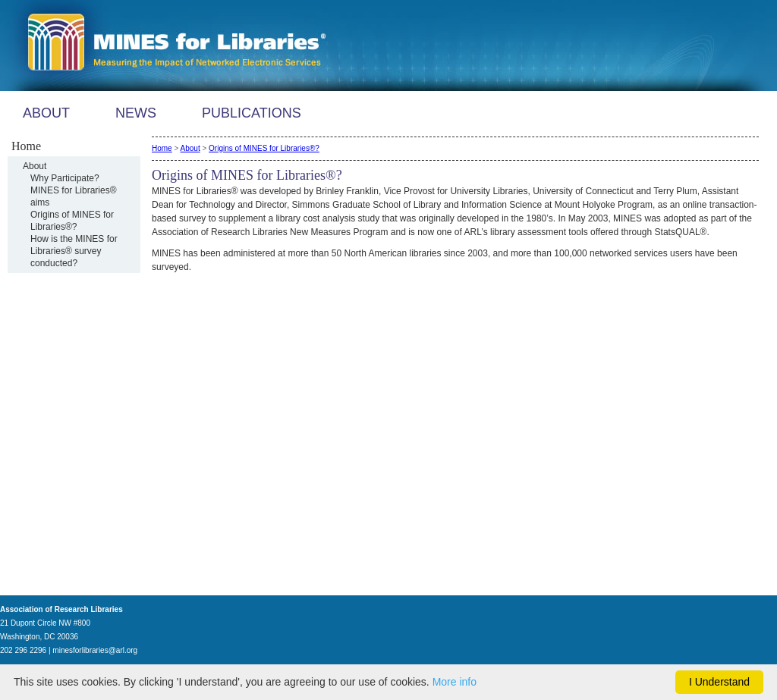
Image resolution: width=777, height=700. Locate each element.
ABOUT (46, 113)
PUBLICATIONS (252, 113)
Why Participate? (65, 178)
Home (162, 148)
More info (455, 682)
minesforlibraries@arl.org (95, 650)
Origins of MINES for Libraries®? (264, 148)
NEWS (136, 113)
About (35, 166)
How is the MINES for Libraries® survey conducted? (74, 251)
